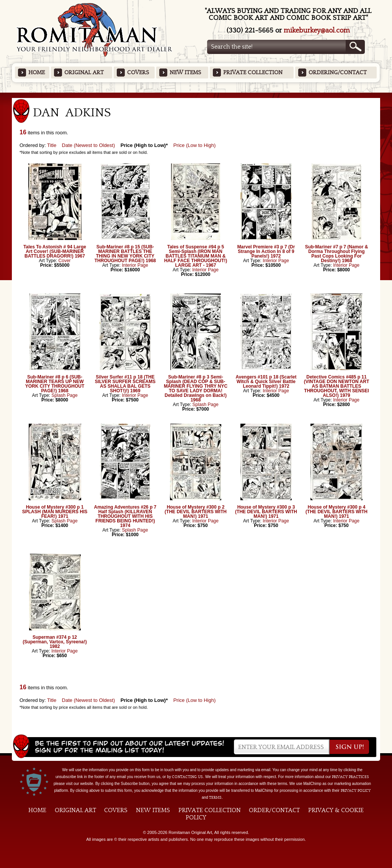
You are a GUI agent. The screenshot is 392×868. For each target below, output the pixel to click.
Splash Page (65, 395)
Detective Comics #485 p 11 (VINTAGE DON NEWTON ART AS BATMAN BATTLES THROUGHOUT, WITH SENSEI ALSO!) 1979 (336, 386)
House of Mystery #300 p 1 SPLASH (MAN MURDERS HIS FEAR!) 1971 (55, 512)
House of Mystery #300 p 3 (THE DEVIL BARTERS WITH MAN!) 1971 (266, 512)
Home (37, 73)
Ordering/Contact (338, 73)
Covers (138, 73)
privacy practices (350, 777)
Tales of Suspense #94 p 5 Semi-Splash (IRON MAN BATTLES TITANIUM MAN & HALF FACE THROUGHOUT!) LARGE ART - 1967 (196, 256)
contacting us (187, 777)
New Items (185, 73)
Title (52, 145)
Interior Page (135, 265)
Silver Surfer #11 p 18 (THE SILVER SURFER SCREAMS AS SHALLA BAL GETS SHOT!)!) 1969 (125, 384)
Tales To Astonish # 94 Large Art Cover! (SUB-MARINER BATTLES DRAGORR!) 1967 (55, 251)
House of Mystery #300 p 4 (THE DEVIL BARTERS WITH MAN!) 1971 (336, 512)
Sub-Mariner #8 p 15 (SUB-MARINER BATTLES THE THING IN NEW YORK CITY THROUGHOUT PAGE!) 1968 (125, 254)
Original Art (84, 73)
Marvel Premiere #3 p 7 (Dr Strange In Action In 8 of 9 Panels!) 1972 (266, 251)
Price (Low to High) (195, 145)
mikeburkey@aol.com (317, 30)
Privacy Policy (356, 791)
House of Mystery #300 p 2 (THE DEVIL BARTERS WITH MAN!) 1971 (196, 512)
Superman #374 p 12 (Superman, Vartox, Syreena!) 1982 (55, 642)
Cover (65, 261)
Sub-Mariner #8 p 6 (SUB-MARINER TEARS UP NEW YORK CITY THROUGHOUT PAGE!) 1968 (55, 384)
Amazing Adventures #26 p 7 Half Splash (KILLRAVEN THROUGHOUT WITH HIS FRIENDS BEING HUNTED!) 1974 (125, 516)
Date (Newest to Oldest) (89, 145)
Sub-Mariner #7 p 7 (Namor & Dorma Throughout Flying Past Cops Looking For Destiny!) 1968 (337, 254)
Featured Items (196, 95)
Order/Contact (274, 810)
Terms (215, 798)
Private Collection (253, 73)
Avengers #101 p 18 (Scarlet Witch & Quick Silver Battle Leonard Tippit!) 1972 (266, 382)
